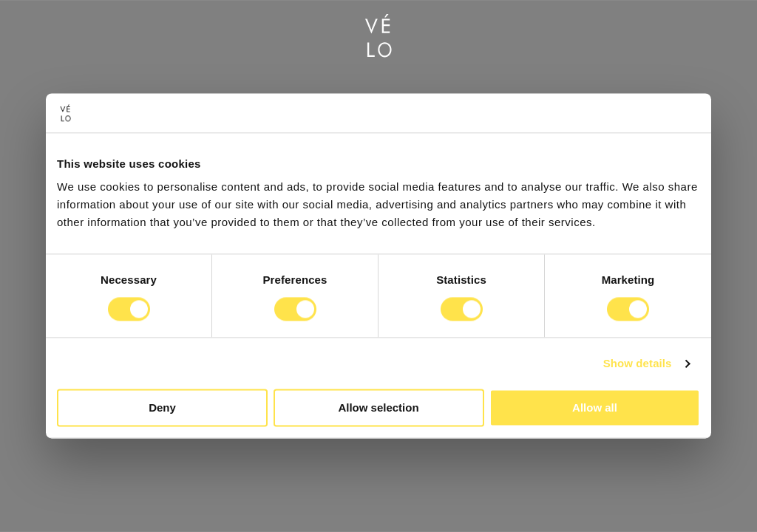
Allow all (595, 408)
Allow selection (378, 408)
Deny (162, 408)
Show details (638, 363)
